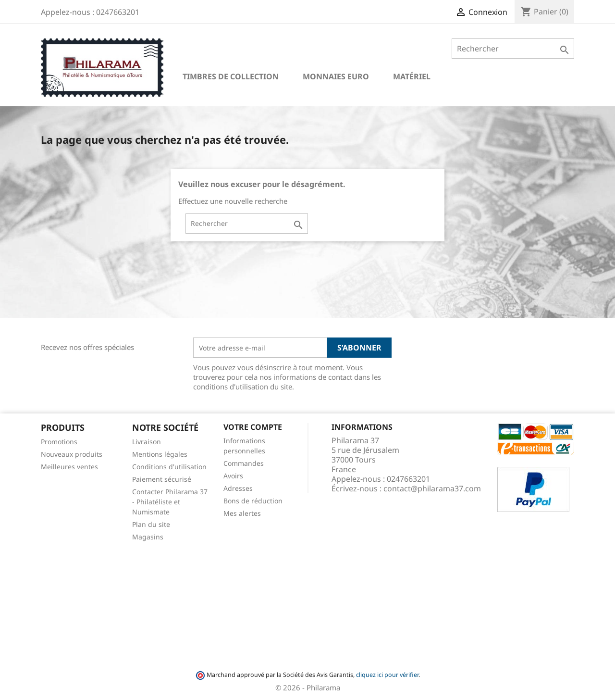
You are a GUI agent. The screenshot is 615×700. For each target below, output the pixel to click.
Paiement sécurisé (162, 479)
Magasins (148, 537)
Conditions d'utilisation (169, 467)
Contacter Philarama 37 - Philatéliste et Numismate (170, 502)
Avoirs (233, 476)
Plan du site (151, 524)
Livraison (147, 442)
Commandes (244, 463)
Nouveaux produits (72, 454)
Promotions (59, 442)
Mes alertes (242, 513)
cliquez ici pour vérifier (387, 675)
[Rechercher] (513, 49)
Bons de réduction (253, 501)
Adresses (238, 488)
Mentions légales (160, 454)
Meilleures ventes (69, 467)
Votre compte (253, 427)
